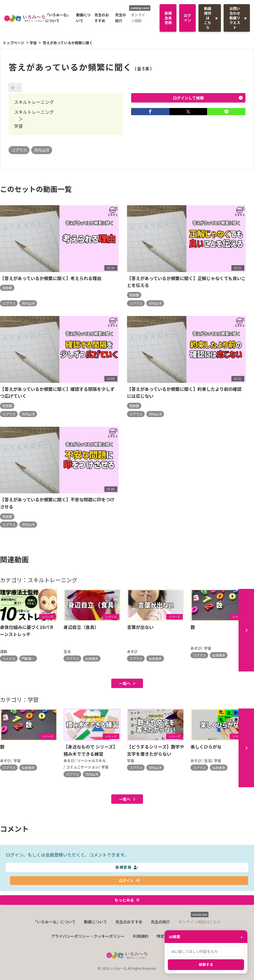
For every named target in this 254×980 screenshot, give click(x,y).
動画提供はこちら (208, 18)
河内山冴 (42, 150)
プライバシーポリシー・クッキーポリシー (88, 940)
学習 (33, 43)
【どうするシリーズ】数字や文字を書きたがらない (156, 754)
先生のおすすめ (102, 18)
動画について (83, 18)
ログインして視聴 (208, 98)
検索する (206, 964)
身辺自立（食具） (81, 627)
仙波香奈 (92, 659)
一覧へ (127, 687)
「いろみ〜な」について (58, 18)
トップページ (14, 43)
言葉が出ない (140, 627)
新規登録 (127, 871)
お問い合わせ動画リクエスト (235, 18)
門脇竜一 (28, 659)
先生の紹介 (121, 18)
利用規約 (141, 940)
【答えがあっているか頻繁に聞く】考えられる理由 (51, 278)
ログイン (187, 18)
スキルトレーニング (34, 112)
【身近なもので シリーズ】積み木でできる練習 (90, 754)
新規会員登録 (168, 18)
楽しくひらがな (206, 750)
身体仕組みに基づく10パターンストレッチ (27, 631)
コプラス (19, 150)
